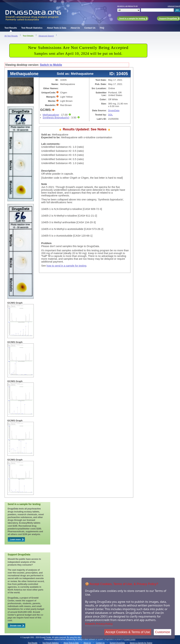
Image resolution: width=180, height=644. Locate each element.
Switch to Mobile (51, 65)
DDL (110, 115)
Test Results (11, 28)
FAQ (102, 28)
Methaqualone (51, 115)
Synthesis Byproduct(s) (56, 118)
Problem (46, 243)
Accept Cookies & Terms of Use (128, 632)
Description (48, 171)
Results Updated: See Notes (85, 129)
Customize (163, 632)
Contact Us (90, 28)
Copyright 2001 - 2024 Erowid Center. (37, 637)
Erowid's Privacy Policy (99, 624)
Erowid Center (130, 639)
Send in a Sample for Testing (141, 643)
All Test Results (11, 36)
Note (44, 184)
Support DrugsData (117, 643)
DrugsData (114, 110)
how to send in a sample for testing (67, 266)
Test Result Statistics (32, 28)
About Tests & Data (57, 28)
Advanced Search (46, 36)
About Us (75, 28)
